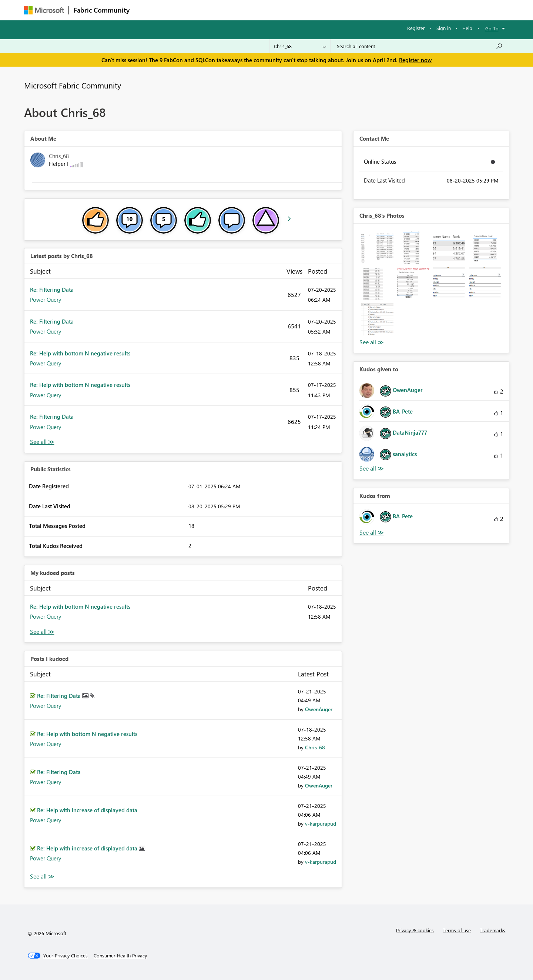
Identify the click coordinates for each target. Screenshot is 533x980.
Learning (304, 10)
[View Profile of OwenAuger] (319, 709)
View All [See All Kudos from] (372, 533)
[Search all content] (420, 46)
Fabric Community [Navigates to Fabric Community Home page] (102, 10)
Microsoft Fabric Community (73, 85)
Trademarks (492, 930)
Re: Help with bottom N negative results (80, 353)
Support (335, 10)
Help (467, 28)
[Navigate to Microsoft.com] (44, 10)
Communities (242, 10)
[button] (377, 247)
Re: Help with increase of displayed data (87, 810)
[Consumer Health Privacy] (120, 956)
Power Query (46, 300)
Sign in (444, 28)
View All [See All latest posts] (42, 442)
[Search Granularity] (300, 46)
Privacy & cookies (415, 930)
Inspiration (179, 10)
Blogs (275, 10)
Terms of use (457, 930)
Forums (146, 10)
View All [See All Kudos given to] (372, 469)
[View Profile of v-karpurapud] (321, 824)
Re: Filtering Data (52, 290)
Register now (415, 60)
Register (416, 28)
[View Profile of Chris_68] (315, 747)
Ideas (209, 10)
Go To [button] (492, 28)
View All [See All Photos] (372, 342)
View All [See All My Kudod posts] (42, 632)
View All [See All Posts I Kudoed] (42, 877)
